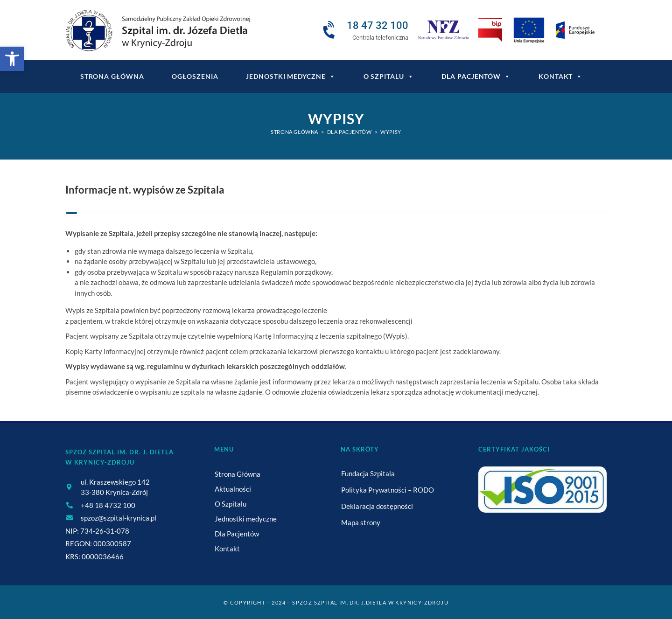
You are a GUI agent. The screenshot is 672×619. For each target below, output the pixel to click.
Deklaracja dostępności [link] (377, 506)
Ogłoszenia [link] (195, 76)
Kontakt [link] (560, 77)
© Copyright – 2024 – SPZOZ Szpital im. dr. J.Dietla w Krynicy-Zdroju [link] (336, 602)
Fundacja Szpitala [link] (368, 473)
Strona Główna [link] (238, 474)
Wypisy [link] (391, 132)
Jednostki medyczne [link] (290, 77)
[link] (12, 59)
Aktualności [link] (233, 489)
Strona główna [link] (112, 76)
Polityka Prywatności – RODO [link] (388, 490)
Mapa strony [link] (361, 522)
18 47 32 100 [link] (378, 25)
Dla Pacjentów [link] (476, 77)
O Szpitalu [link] (389, 77)
